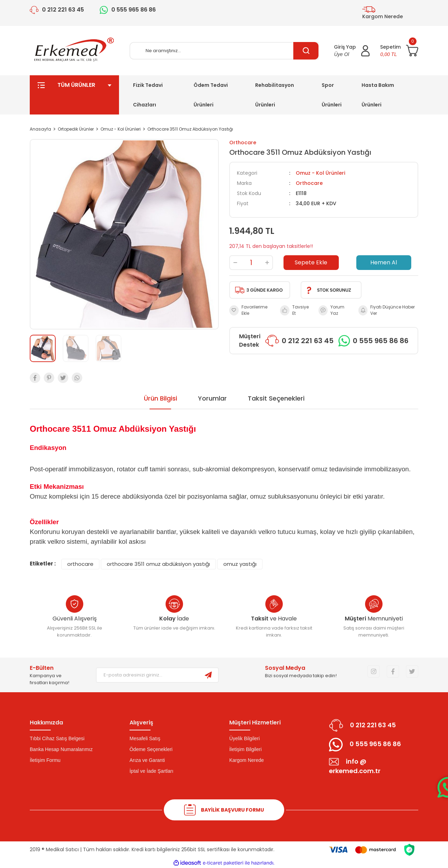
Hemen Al (384, 262)
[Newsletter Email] (148, 675)
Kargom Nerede (247, 760)
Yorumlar (212, 398)
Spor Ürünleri (332, 95)
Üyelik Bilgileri (244, 738)
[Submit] (208, 675)
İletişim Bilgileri (246, 749)
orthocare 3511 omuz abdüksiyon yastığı (158, 564)
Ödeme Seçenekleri (151, 749)
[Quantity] (251, 263)
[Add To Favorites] (251, 310)
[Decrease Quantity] (235, 263)
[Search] (224, 51)
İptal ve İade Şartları (151, 771)
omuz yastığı (240, 564)
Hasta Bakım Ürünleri (378, 95)
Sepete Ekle (311, 262)
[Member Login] (352, 51)
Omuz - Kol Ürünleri (320, 173)
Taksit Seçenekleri (276, 398)
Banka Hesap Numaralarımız (61, 749)
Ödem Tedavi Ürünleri (211, 95)
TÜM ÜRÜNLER (74, 95)
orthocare (80, 564)
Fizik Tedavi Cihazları (148, 95)
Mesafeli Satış (145, 738)
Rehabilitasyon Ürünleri (275, 95)
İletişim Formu (45, 760)
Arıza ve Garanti (147, 760)
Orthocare (243, 143)
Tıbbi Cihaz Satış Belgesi (57, 738)
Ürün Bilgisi (160, 398)
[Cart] (399, 51)
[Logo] (75, 51)
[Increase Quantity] (267, 263)
